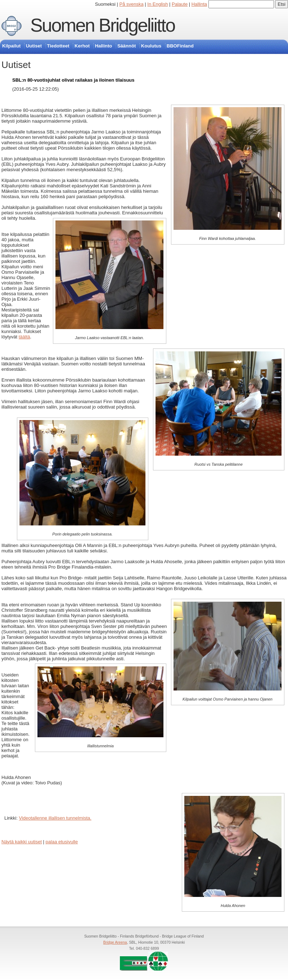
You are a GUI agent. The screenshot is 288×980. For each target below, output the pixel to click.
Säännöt (127, 46)
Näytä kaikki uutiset (22, 842)
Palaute (180, 4)
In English (157, 4)
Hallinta (199, 4)
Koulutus (151, 46)
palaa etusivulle (62, 842)
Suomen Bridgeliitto (103, 25)
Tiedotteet (58, 46)
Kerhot (82, 46)
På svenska (132, 4)
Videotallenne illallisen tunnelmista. (55, 818)
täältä (24, 337)
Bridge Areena (115, 942)
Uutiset (34, 46)
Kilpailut (11, 46)
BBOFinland (180, 46)
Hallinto (104, 46)
